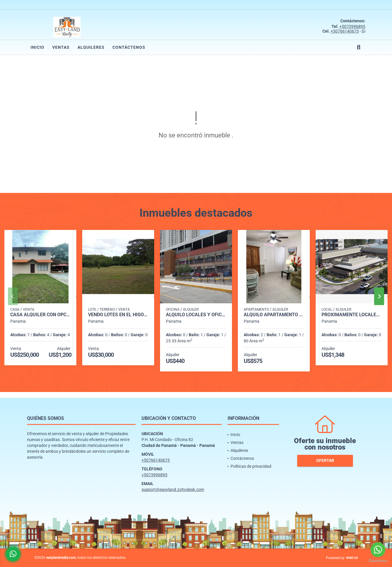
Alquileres (91, 47)
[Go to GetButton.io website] (378, 561)
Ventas (61, 47)
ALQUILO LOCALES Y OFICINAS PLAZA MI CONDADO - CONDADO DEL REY (196, 315)
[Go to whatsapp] (378, 550)
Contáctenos (129, 47)
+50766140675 (345, 31)
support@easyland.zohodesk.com (173, 489)
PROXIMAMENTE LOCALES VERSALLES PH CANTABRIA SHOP (352, 315)
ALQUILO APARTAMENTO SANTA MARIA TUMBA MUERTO (274, 315)
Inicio (37, 47)
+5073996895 (352, 26)
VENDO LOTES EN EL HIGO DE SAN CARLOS (118, 315)
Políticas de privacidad (251, 466)
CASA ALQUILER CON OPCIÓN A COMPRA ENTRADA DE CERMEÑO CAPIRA (40, 315)
